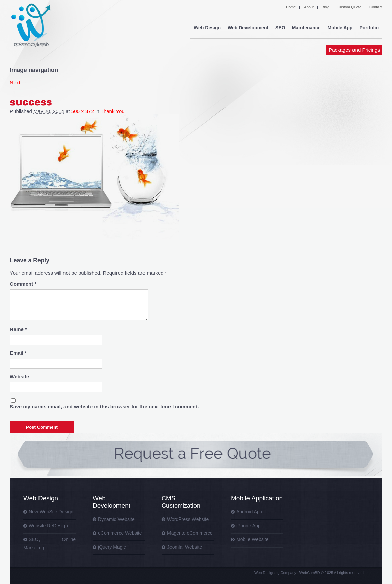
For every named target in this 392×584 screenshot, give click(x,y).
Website (19, 377)
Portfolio (369, 28)
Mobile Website (252, 539)
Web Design (207, 28)
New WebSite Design (51, 512)
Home (291, 7)
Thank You (113, 111)
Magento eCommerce (190, 533)
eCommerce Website (120, 533)
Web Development (248, 28)
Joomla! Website (185, 547)
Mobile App (340, 28)
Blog (325, 7)
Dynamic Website (116, 519)
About (309, 7)
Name (18, 329)
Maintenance (306, 28)
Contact (376, 7)
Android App (249, 512)
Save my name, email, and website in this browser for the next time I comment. (104, 407)
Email (18, 353)
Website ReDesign (48, 526)
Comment (23, 284)
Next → (18, 83)
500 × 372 (83, 111)
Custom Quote (349, 7)
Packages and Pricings (354, 50)
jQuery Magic (112, 547)
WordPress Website (188, 519)
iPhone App (249, 526)
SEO (280, 28)
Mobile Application (257, 498)
